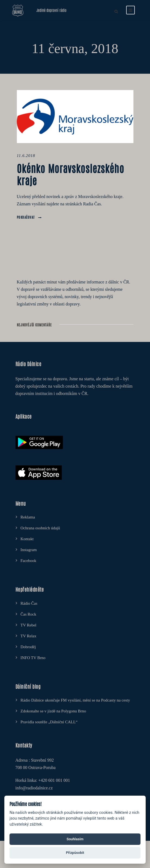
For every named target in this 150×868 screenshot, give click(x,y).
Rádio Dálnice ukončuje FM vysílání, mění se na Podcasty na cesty (75, 700)
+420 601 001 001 (54, 780)
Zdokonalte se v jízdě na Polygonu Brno (53, 711)
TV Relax (28, 636)
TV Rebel (28, 625)
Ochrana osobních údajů (40, 528)
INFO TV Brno (33, 658)
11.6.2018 (26, 156)
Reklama (28, 517)
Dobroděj (28, 647)
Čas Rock (28, 614)
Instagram (29, 550)
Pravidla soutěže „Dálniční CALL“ (49, 722)
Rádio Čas (29, 603)
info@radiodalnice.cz (34, 788)
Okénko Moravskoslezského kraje (71, 174)
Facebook (28, 561)
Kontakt (27, 539)
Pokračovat (29, 217)
